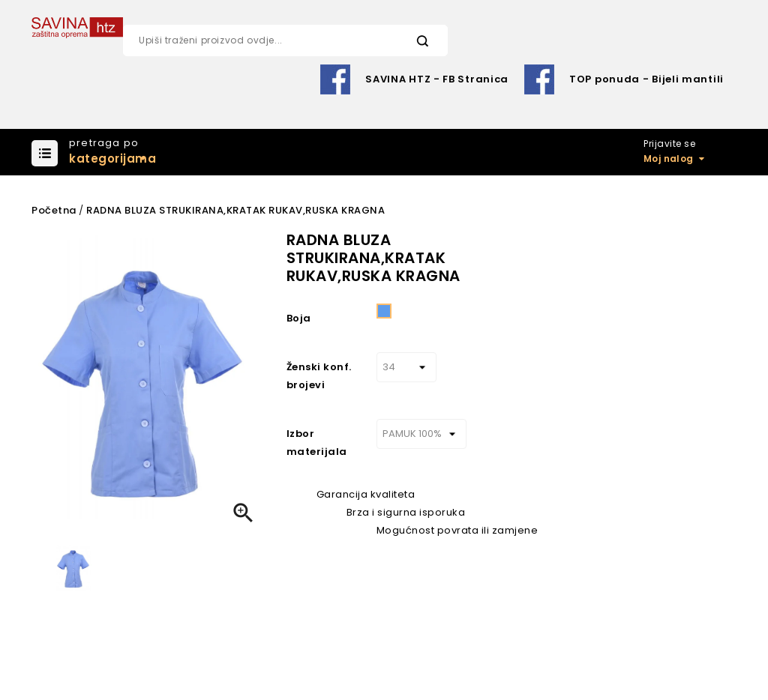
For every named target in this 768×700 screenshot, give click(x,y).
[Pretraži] (285, 40)
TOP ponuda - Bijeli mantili (646, 79)
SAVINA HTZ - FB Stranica (437, 79)
